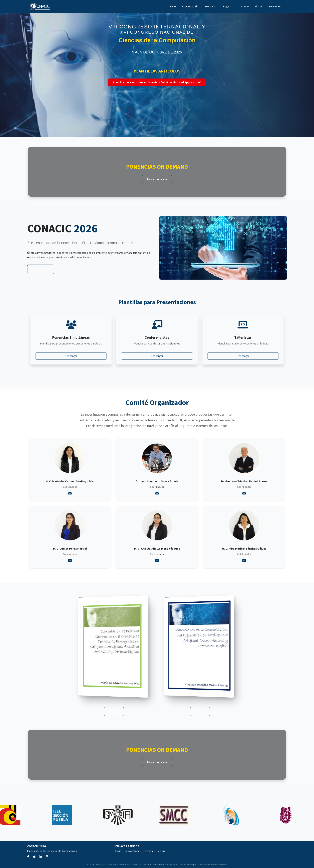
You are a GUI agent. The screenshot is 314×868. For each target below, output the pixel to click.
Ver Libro (114, 711)
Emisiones (275, 6)
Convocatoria (190, 6)
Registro (228, 6)
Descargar (71, 356)
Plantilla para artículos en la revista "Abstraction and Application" (157, 82)
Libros (259, 6)
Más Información (157, 179)
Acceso (244, 6)
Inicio (173, 6)
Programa (211, 6)
